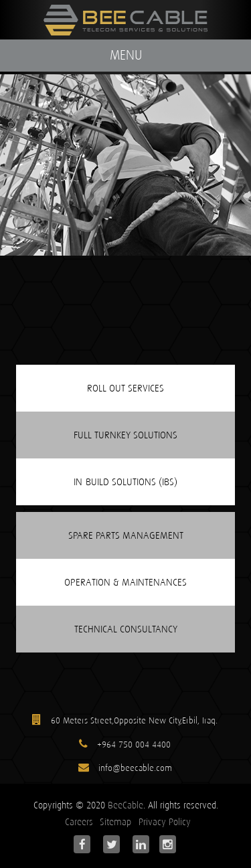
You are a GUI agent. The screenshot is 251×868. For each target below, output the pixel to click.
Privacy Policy (165, 822)
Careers (79, 822)
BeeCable (125, 805)
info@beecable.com (134, 768)
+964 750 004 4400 (134, 745)
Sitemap (115, 822)
